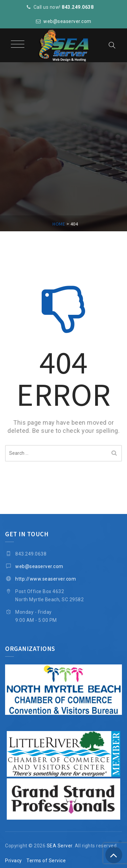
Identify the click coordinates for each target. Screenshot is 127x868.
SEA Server (60, 846)
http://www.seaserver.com (46, 579)
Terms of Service (46, 861)
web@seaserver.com (67, 21)
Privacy (14, 861)
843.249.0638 (78, 7)
